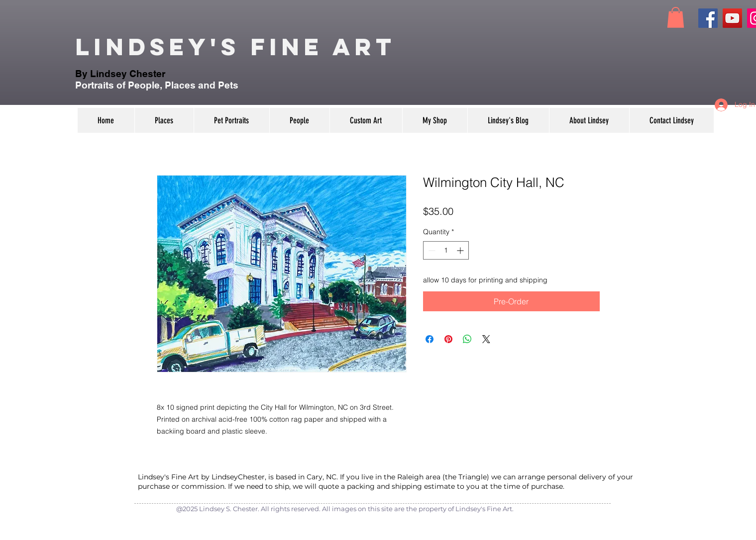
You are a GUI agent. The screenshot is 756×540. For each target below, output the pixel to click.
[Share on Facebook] (430, 339)
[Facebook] (708, 18)
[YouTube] (732, 18)
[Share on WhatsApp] (467, 339)
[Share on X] (486, 339)
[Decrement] (431, 250)
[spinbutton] (446, 250)
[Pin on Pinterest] (448, 339)
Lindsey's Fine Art (235, 47)
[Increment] (461, 250)
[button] (676, 17)
